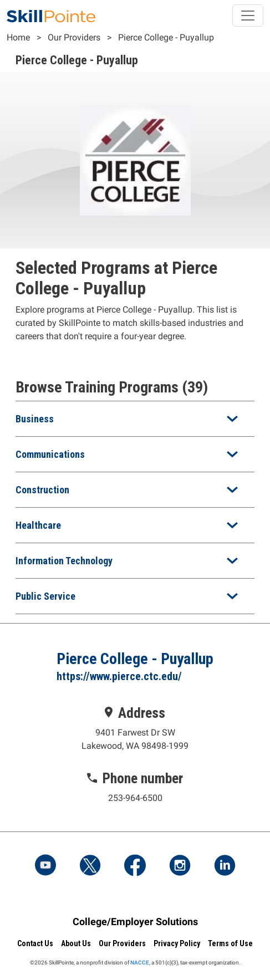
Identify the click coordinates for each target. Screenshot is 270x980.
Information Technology (64, 561)
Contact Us (35, 943)
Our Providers (74, 37)
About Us (76, 943)
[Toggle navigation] (248, 16)
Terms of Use (230, 943)
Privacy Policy (177, 943)
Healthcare (38, 525)
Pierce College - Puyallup (166, 37)
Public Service (45, 596)
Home (18, 37)
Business (35, 419)
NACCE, (140, 963)
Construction (42, 490)
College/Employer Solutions (135, 922)
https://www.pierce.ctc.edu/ (119, 676)
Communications (50, 454)
